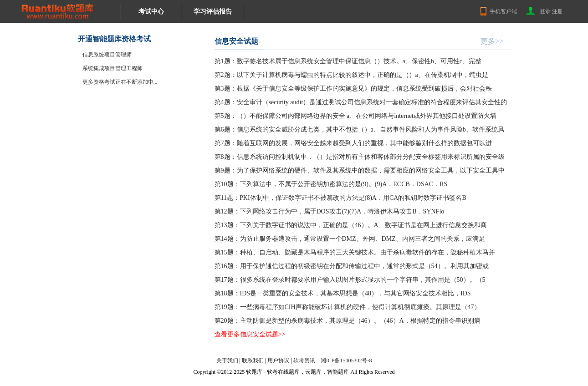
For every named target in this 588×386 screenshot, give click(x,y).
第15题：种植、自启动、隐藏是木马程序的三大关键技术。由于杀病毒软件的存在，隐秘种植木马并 (355, 252)
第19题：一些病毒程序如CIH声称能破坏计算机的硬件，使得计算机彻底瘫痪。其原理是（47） (348, 307)
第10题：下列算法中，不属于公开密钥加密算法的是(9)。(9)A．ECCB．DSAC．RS (331, 184)
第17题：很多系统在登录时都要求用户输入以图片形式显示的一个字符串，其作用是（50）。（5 (350, 280)
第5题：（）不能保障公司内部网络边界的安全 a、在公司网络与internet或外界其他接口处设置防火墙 (355, 116)
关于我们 (227, 361)
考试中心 (151, 12)
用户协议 (278, 361)
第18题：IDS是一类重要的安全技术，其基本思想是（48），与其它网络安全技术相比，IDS (343, 293)
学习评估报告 (213, 12)
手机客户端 (503, 11)
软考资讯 (304, 361)
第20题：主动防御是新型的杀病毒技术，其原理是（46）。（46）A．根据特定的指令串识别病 (348, 321)
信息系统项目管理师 (107, 55)
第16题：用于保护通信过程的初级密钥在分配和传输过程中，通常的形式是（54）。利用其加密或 (352, 266)
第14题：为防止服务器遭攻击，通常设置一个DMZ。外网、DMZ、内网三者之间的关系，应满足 (350, 239)
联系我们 (253, 361)
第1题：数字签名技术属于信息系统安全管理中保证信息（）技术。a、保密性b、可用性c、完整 (348, 61)
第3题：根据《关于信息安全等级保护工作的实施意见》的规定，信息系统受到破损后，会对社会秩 (353, 89)
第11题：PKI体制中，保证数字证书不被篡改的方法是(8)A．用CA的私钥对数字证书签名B (340, 198)
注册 (557, 11)
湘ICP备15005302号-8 (346, 361)
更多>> (492, 41)
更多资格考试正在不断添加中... (120, 82)
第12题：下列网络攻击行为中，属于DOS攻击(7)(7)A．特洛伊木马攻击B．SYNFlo (330, 211)
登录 (545, 11)
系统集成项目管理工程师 (112, 68)
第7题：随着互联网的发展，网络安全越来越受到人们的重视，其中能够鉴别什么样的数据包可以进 (353, 143)
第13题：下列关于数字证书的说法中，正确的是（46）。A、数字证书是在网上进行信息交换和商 (351, 225)
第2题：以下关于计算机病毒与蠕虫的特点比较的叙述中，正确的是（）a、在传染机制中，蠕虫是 (351, 75)
